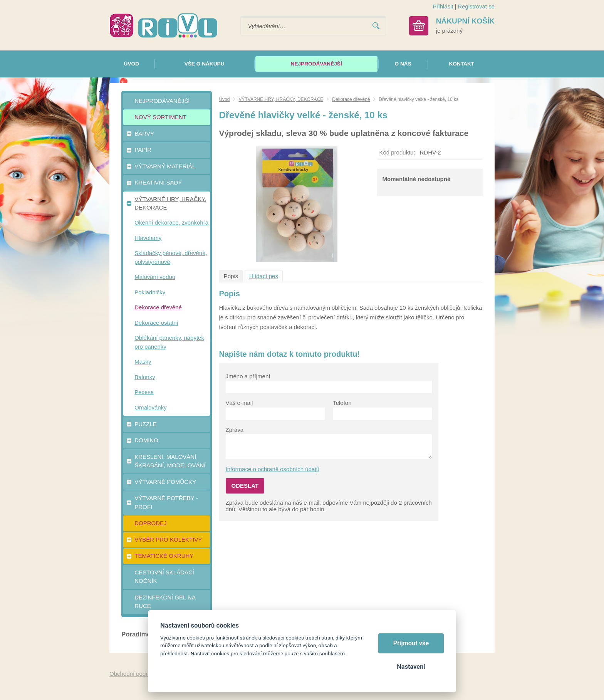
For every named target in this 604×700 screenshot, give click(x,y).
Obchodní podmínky (135, 674)
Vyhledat (376, 26)
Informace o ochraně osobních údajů (273, 469)
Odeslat (245, 486)
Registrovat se (476, 6)
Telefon (342, 403)
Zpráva (235, 430)
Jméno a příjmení (248, 376)
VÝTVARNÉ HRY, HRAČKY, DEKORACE (281, 99)
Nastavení (411, 667)
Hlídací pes (264, 276)
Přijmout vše (411, 643)
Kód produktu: (397, 152)
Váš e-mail (239, 403)
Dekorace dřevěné (351, 99)
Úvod (224, 99)
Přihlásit (443, 6)
